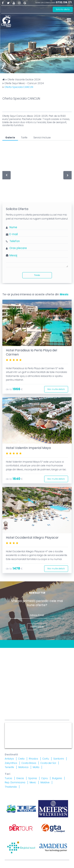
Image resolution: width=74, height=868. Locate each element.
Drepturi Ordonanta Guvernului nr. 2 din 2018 (35, 676)
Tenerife (9, 767)
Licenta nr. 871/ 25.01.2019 (47, 692)
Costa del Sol (48, 763)
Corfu (46, 759)
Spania (33, 778)
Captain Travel (13, 724)
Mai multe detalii (56, 389)
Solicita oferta (63, 9)
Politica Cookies (44, 661)
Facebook (3, 3)
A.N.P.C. (54, 688)
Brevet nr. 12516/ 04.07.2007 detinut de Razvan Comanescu (50, 695)
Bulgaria (57, 778)
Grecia (20, 778)
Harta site (41, 657)
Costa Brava (29, 763)
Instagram (19, 3)
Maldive (45, 782)
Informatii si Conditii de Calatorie (28, 671)
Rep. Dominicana (15, 782)
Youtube (14, 3)
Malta (36, 767)
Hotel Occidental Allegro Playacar (32, 538)
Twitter (8, 3)
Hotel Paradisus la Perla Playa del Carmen (31, 352)
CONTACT (11, 652)
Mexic (64, 294)
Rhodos (33, 759)
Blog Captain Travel (35, 652)
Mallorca (23, 767)
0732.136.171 (64, 2)
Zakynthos (11, 763)
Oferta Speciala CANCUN (19, 87)
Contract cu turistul (18, 657)
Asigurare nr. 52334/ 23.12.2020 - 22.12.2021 (51, 702)
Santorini (59, 759)
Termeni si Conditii (18, 661)
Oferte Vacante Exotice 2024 (24, 80)
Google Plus (25, 3)
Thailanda (11, 787)
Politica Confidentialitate (22, 666)
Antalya (9, 759)
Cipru (44, 778)
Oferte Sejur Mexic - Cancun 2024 (24, 83)
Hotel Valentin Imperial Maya (28, 448)
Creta (21, 759)
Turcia (8, 778)
